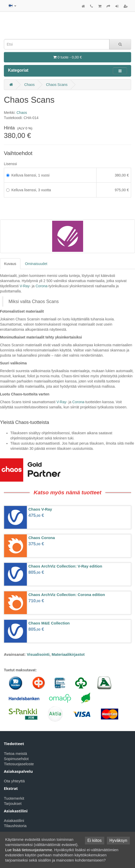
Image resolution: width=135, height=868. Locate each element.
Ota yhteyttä (14, 781)
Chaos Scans (57, 85)
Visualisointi (38, 654)
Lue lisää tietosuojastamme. (29, 850)
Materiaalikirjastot (68, 654)
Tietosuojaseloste (19, 764)
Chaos (29, 85)
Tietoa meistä (15, 753)
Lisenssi (10, 164)
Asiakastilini (14, 821)
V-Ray (25, 286)
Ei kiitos (95, 840)
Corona (42, 286)
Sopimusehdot (16, 759)
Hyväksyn (118, 840)
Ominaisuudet (36, 264)
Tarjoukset (13, 803)
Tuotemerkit (14, 798)
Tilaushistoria (15, 826)
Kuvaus (10, 264)
